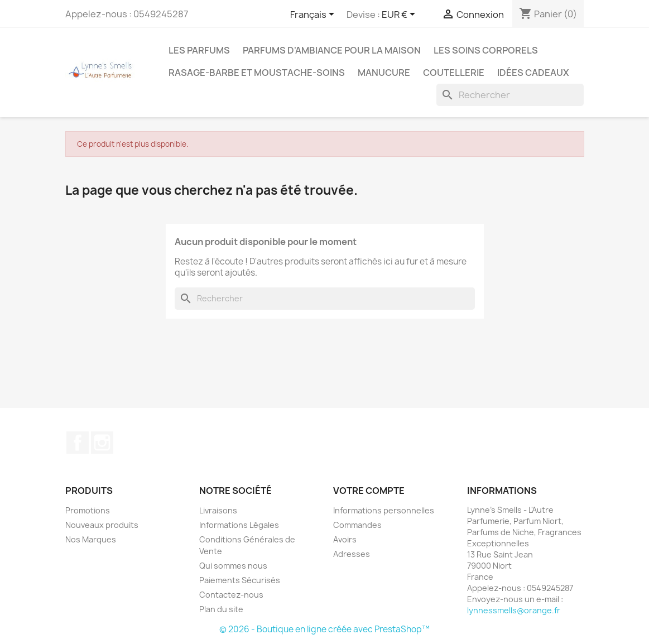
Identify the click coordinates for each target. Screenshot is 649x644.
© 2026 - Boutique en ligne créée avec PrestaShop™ (324, 629)
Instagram (102, 443)
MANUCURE (384, 73)
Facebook (78, 443)
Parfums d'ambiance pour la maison (332, 50)
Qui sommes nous (233, 566)
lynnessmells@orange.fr (514, 610)
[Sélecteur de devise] (400, 15)
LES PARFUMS (199, 50)
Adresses (352, 554)
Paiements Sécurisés (240, 580)
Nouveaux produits (102, 525)
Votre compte (369, 491)
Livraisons (218, 510)
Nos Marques (91, 539)
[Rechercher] (510, 95)
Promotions (88, 510)
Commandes (357, 525)
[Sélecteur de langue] (314, 15)
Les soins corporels (486, 50)
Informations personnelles (384, 510)
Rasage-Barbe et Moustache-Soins (257, 73)
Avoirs (345, 539)
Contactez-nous (231, 595)
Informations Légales (239, 525)
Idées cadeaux (533, 73)
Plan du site (221, 609)
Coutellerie (454, 73)
